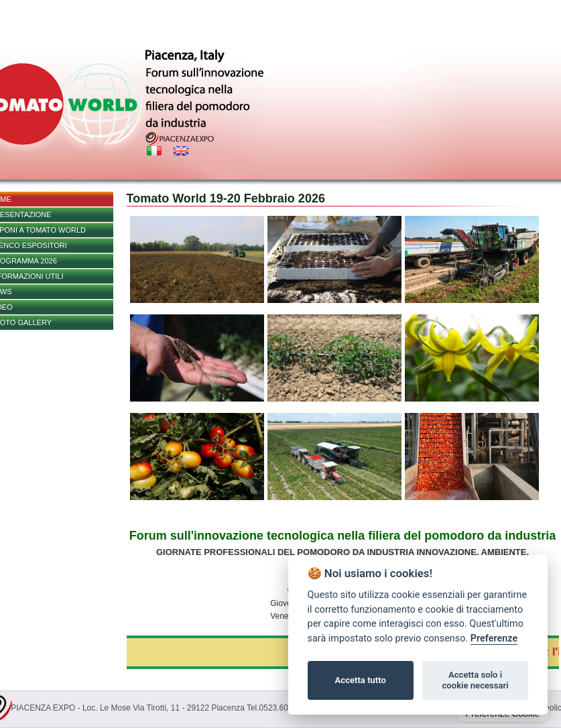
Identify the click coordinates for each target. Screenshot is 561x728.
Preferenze (494, 639)
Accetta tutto (361, 680)
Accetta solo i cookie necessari (475, 680)
